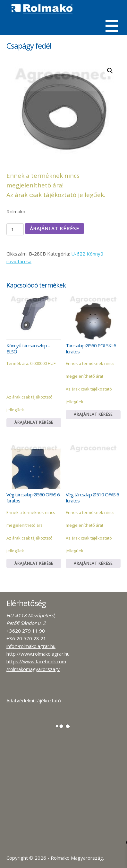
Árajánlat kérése (55, 228)
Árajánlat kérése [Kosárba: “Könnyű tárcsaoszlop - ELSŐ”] (34, 422)
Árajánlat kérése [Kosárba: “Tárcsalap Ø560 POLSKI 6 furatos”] (93, 414)
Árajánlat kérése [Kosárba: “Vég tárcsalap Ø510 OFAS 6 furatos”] (93, 563)
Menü (112, 26)
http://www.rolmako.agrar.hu (38, 654)
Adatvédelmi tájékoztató (34, 700)
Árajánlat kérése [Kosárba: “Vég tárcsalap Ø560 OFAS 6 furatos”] (34, 563)
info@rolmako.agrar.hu (31, 646)
